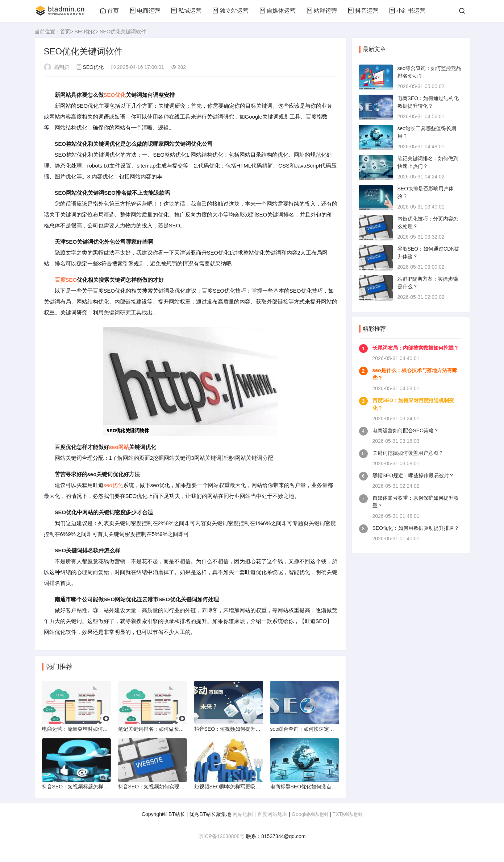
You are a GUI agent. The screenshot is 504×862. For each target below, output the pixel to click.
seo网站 (119, 447)
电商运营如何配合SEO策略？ (406, 430)
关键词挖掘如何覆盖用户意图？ (408, 453)
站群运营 (322, 11)
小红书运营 (407, 11)
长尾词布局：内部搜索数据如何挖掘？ (416, 348)
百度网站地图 (272, 814)
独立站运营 (230, 11)
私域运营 (186, 11)
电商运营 (145, 11)
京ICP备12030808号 (222, 836)
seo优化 (113, 485)
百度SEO (66, 280)
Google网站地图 (310, 814)
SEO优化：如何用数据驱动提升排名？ (416, 528)
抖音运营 (363, 11)
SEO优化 (85, 32)
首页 (109, 11)
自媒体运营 (278, 11)
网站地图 (243, 814)
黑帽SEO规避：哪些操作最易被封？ (413, 475)
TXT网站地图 (347, 814)
